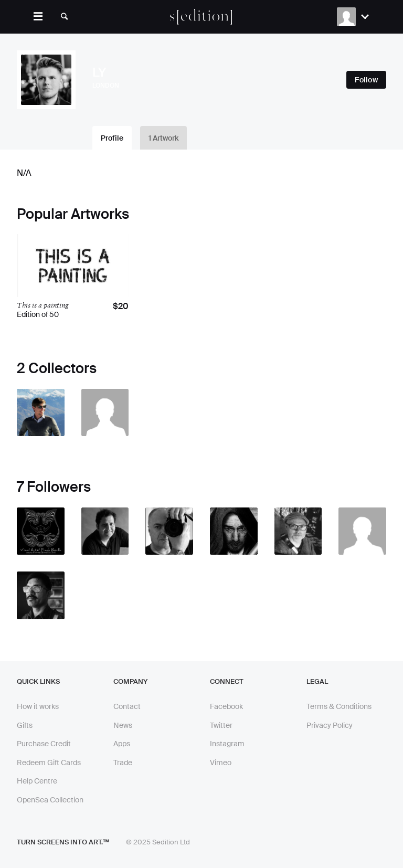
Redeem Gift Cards (49, 763)
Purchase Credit (44, 744)
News (123, 725)
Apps (122, 744)
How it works (38, 706)
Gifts (25, 725)
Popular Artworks (73, 214)
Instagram (227, 744)
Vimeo (221, 763)
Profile (112, 138)
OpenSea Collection (50, 800)
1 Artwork (163, 138)
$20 (121, 306)
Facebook (226, 706)
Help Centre (37, 781)
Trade (123, 763)
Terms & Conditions (339, 706)
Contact (127, 706)
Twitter (221, 725)
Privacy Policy (330, 725)
